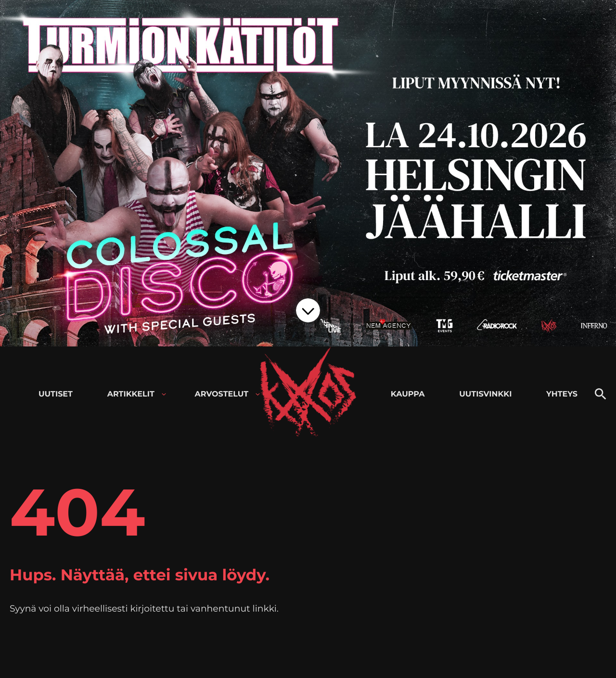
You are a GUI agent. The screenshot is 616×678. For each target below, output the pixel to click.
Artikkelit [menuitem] (131, 394)
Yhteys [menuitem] (562, 394)
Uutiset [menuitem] (56, 394)
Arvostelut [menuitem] (222, 394)
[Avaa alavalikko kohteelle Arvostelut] (258, 394)
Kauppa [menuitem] (408, 394)
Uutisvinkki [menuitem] (485, 394)
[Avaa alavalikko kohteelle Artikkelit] (164, 394)
